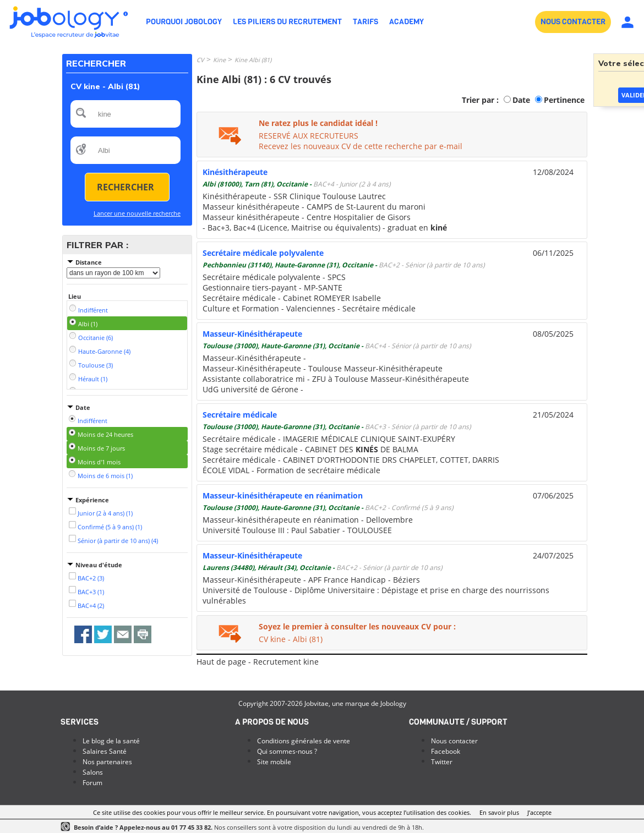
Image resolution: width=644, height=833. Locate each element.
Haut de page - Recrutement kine (258, 662)
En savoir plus (499, 812)
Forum (92, 783)
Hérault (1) (93, 379)
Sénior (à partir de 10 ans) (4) (118, 541)
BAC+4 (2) (91, 605)
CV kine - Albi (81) (291, 639)
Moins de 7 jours (101, 448)
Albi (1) (88, 324)
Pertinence (564, 100)
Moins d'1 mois (99, 462)
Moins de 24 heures (105, 434)
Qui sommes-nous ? (287, 751)
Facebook (446, 751)
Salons (93, 772)
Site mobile (274, 762)
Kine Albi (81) (253, 60)
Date (521, 100)
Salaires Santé (105, 751)
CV (200, 60)
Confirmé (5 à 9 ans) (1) (110, 527)
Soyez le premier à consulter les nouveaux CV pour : (357, 626)
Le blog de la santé (111, 741)
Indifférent (93, 310)
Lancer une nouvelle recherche (137, 213)
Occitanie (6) (95, 338)
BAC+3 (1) (91, 592)
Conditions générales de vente (304, 741)
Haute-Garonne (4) (104, 351)
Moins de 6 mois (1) (105, 476)
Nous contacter (454, 741)
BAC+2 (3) (91, 578)
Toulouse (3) (95, 365)
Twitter (442, 762)
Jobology (393, 703)
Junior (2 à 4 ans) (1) (105, 513)
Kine (219, 60)
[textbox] (125, 114)
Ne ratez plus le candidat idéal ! (318, 123)
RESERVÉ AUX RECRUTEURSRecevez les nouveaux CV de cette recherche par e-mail (361, 141)
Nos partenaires (107, 762)
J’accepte (539, 812)
